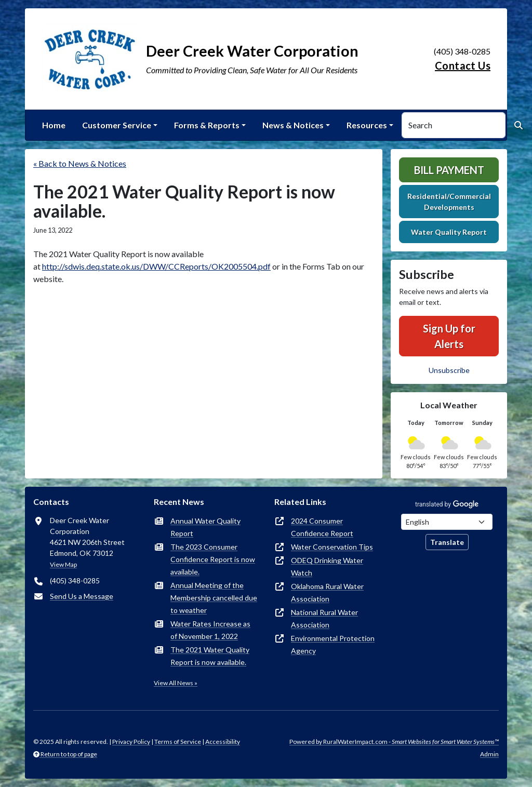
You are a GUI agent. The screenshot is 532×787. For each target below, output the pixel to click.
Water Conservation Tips (332, 547)
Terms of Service (178, 742)
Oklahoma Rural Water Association (327, 592)
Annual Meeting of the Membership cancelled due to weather (214, 598)
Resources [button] (367, 125)
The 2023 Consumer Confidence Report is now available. (213, 559)
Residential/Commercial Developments (449, 202)
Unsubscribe (449, 370)
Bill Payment (449, 170)
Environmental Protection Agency (333, 644)
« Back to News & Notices (80, 163)
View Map (63, 564)
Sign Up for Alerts (449, 336)
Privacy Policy (131, 742)
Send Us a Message (82, 596)
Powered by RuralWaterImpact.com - (394, 742)
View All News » (176, 683)
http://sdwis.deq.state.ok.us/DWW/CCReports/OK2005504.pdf (156, 266)
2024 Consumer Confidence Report (322, 527)
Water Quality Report (449, 232)
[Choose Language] (447, 522)
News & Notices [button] (293, 125)
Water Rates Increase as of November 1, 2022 (210, 630)
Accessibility (223, 742)
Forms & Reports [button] (207, 125)
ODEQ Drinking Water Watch (327, 566)
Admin (489, 754)
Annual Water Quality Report (205, 527)
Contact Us (463, 65)
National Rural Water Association (324, 618)
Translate (447, 542)
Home (54, 125)
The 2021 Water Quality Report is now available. (210, 656)
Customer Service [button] (117, 125)
